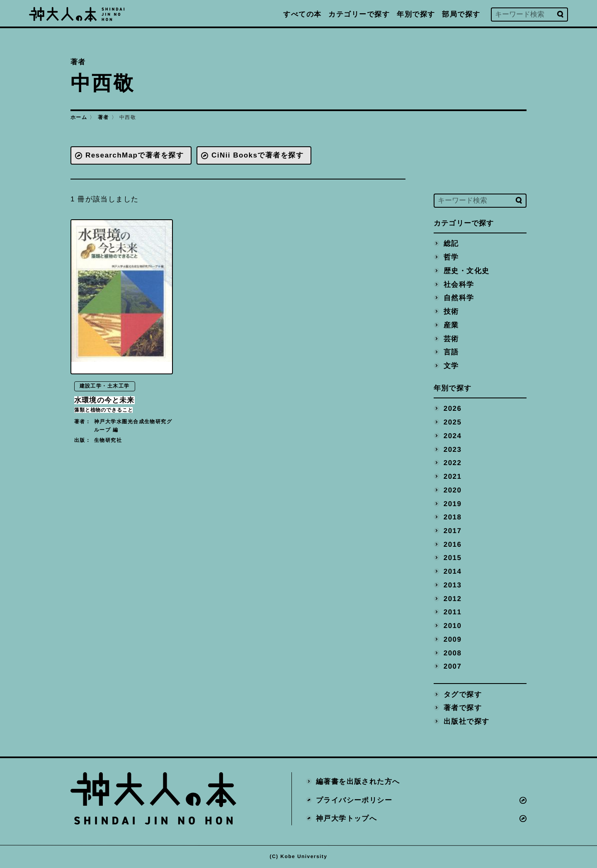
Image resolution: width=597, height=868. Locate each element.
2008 (453, 653)
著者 (103, 117)
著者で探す (463, 708)
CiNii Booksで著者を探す (257, 155)
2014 (453, 571)
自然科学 (459, 298)
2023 (453, 449)
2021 (453, 476)
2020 (453, 490)
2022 (453, 463)
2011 (453, 612)
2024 (453, 435)
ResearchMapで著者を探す (135, 155)
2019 (453, 503)
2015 (453, 558)
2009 (453, 639)
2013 (453, 585)
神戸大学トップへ (347, 818)
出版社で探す (467, 721)
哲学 (451, 257)
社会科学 (459, 284)
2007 (453, 666)
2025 (453, 422)
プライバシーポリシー (354, 800)
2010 (453, 626)
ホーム (79, 117)
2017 (453, 531)
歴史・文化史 (467, 270)
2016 (453, 544)
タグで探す (463, 694)
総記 (451, 244)
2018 (453, 517)
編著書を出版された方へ (358, 781)
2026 (453, 409)
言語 (451, 352)
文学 (451, 365)
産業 (451, 325)
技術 (451, 312)
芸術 (451, 338)
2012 (453, 598)
